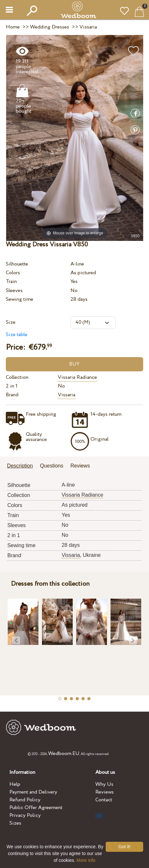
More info (86, 860)
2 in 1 (12, 386)
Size (11, 322)
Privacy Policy (25, 815)
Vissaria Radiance (77, 377)
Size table (17, 335)
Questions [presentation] (52, 466)
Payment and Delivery (33, 792)
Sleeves (14, 291)
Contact (104, 800)
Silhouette (17, 264)
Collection (17, 377)
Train (11, 282)
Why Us (104, 784)
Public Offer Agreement (36, 808)
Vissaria (67, 395)
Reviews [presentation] (80, 466)
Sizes (15, 823)
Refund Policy (25, 800)
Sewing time (20, 299)
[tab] (22, 466)
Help (15, 784)
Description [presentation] (20, 466)
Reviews (105, 792)
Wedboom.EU (64, 754)
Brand (12, 395)
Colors (13, 273)
